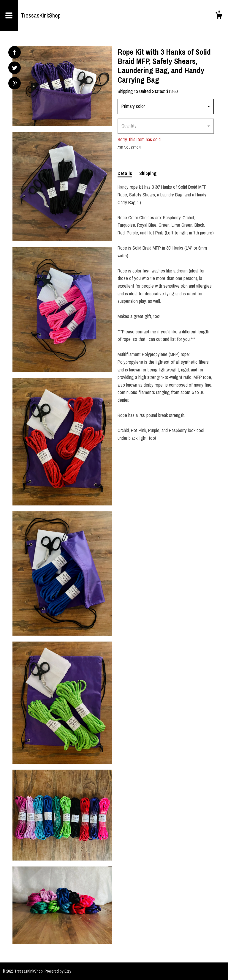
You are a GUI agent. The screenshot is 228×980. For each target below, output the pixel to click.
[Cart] (219, 16)
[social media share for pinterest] (15, 84)
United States (152, 91)
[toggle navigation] (9, 15)
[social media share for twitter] (15, 68)
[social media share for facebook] (14, 52)
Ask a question (129, 147)
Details (125, 173)
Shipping (148, 173)
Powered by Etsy (58, 971)
